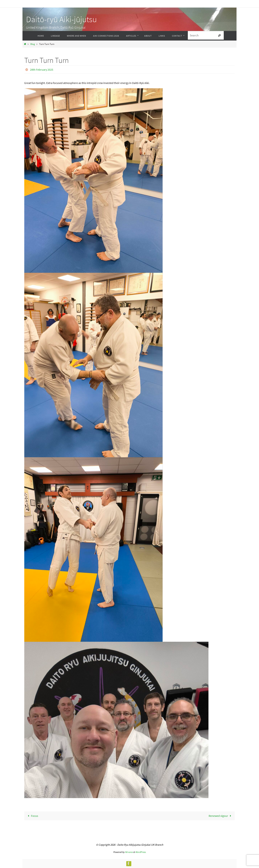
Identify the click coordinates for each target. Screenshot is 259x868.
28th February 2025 (42, 70)
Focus (32, 816)
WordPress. (141, 852)
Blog (33, 44)
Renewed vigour (221, 816)
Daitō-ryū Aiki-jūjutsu (61, 19)
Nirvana (129, 852)
